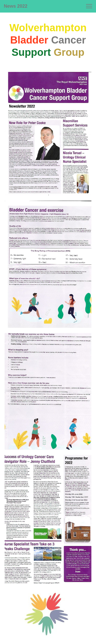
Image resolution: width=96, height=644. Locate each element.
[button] (89, 6)
